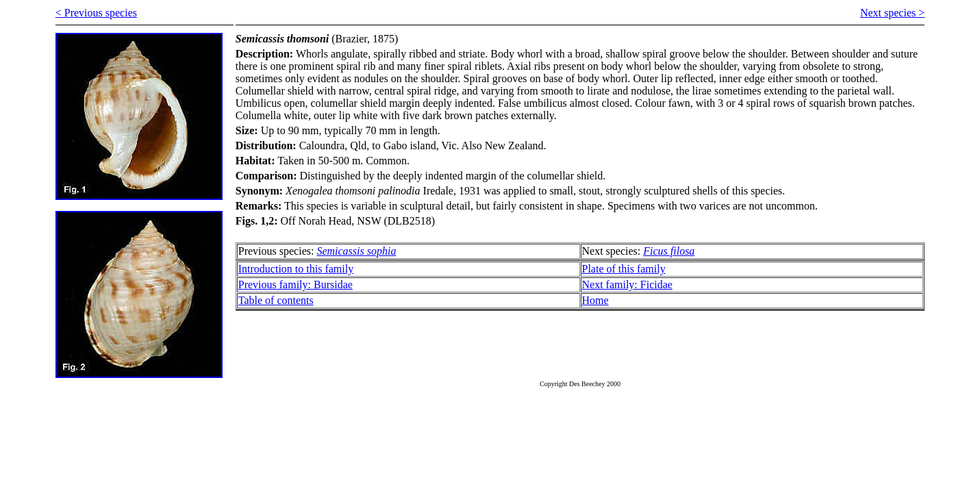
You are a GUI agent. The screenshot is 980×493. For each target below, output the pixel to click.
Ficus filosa (669, 251)
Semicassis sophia (356, 251)
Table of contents (276, 300)
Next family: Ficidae (627, 285)
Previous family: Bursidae (296, 285)
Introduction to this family (296, 269)
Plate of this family (624, 269)
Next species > (892, 13)
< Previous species (96, 13)
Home (595, 300)
